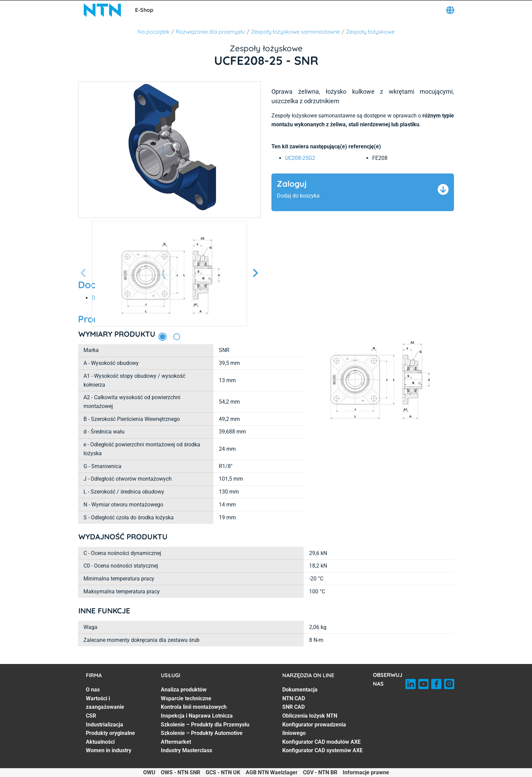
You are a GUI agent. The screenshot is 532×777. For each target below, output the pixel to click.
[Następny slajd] (255, 273)
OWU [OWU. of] (149, 772)
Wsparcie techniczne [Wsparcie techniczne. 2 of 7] (186, 698)
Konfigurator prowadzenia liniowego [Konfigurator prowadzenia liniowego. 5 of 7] (314, 729)
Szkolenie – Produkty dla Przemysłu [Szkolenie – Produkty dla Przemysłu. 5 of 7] (205, 725)
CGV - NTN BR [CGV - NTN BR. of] (320, 772)
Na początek (154, 32)
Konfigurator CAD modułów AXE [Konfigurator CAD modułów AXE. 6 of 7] (321, 742)
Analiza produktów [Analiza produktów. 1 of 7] (184, 690)
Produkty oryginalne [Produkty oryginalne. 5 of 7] (110, 733)
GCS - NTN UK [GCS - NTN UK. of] (223, 772)
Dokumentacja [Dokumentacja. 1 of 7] (300, 690)
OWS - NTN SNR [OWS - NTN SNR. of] (180, 772)
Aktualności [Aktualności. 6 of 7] (100, 742)
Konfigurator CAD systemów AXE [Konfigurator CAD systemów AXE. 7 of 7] (322, 750)
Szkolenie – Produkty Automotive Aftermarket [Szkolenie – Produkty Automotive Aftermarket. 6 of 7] (202, 737)
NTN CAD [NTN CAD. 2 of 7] (294, 698)
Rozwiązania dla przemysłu (210, 32)
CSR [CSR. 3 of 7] (91, 716)
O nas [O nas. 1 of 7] (93, 690)
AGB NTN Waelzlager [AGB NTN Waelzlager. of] (272, 772)
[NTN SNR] (102, 10)
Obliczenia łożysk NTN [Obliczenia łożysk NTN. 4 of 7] (310, 716)
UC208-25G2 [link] (300, 158)
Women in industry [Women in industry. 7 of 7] (109, 750)
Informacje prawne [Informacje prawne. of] (366, 772)
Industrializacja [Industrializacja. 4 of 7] (104, 725)
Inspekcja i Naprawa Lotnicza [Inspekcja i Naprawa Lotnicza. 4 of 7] (197, 716)
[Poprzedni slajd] (83, 273)
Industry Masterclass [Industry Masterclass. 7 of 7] (186, 750)
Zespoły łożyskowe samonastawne (296, 32)
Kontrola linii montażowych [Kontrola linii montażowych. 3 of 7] (194, 707)
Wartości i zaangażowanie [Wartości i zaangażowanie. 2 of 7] (105, 703)
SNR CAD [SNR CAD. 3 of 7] (293, 707)
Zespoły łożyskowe (370, 32)
